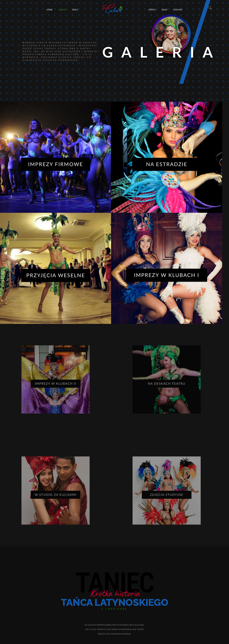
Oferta (152, 10)
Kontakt (178, 10)
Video (75, 10)
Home (50, 10)
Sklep (165, 10)
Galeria (62, 10)
